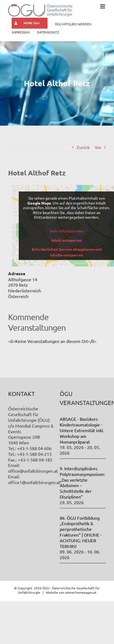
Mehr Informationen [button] (67, 231)
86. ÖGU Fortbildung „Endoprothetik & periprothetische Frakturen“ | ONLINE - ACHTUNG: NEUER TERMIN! (81, 532)
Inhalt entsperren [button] (66, 240)
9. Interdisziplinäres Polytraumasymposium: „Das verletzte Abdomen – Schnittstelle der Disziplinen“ (82, 482)
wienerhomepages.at (81, 592)
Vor (98, 147)
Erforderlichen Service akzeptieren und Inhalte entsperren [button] (67, 252)
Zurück (83, 147)
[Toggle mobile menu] (103, 6)
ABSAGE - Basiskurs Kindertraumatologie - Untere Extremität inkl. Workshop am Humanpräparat (82, 430)
